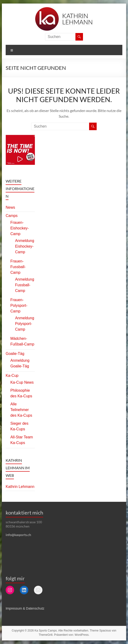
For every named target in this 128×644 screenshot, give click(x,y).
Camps (12, 216)
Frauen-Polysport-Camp (19, 305)
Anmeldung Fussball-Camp (25, 285)
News (10, 207)
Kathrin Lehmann (20, 487)
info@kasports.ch (18, 535)
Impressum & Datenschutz (25, 608)
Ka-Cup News (22, 382)
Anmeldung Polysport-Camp (25, 324)
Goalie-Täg (15, 354)
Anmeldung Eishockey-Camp (25, 246)
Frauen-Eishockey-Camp (20, 228)
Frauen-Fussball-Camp (18, 267)
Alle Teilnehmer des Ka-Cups (21, 410)
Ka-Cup (12, 376)
